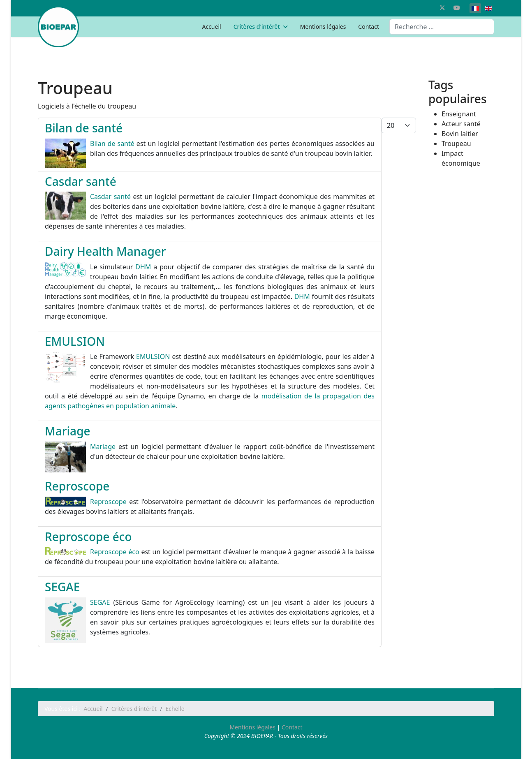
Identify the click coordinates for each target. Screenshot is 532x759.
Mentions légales (323, 27)
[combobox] (442, 27)
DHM (143, 267)
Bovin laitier (460, 134)
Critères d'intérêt (257, 27)
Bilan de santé (84, 128)
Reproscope (77, 486)
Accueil (211, 27)
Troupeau (456, 143)
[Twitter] (442, 8)
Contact (369, 27)
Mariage (68, 431)
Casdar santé (81, 181)
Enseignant (459, 114)
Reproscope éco (88, 537)
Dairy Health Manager (105, 251)
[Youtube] (457, 8)
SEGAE (62, 587)
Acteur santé (461, 124)
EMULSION (75, 341)
